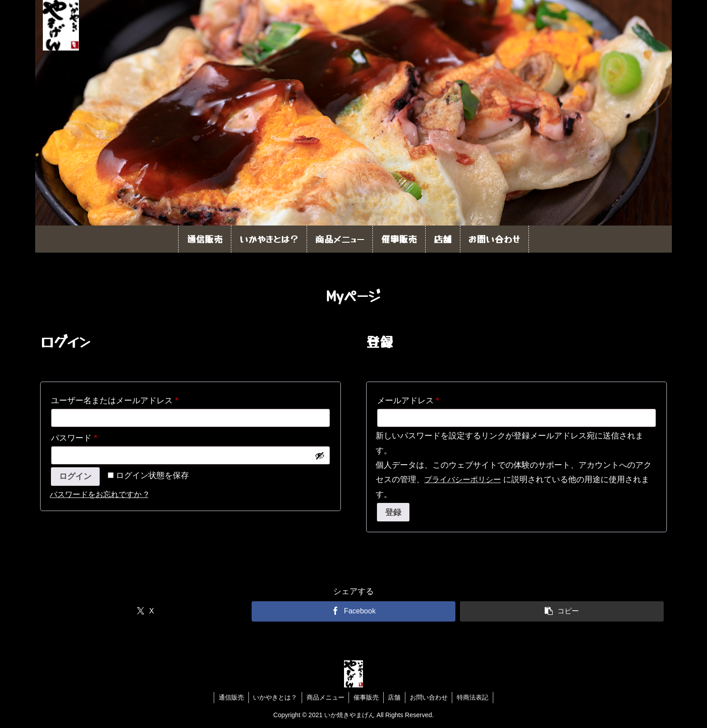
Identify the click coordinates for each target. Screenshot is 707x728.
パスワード (78, 438)
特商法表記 (473, 697)
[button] (562, 611)
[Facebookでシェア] (353, 611)
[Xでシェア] (145, 611)
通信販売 (230, 697)
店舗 (395, 697)
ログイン (75, 476)
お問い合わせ (429, 697)
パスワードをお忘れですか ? (99, 495)
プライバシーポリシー (463, 480)
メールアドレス (412, 401)
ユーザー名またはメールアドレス (118, 401)
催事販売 (366, 697)
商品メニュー (325, 697)
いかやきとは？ (275, 697)
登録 (393, 512)
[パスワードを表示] (320, 456)
